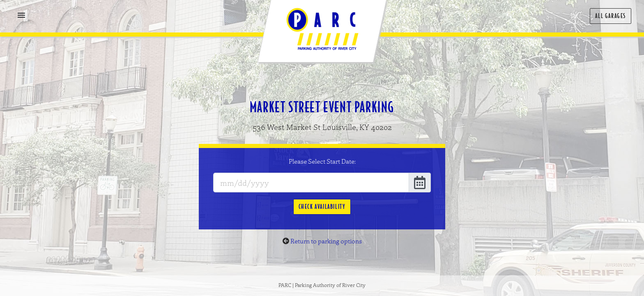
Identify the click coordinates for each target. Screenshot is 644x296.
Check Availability (322, 207)
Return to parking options (326, 241)
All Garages (611, 16)
